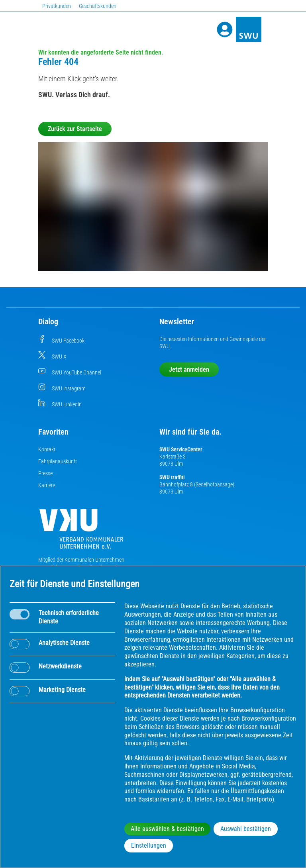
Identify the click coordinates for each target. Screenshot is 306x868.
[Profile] (225, 29)
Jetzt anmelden (189, 369)
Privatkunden (57, 6)
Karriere (47, 485)
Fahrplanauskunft (58, 461)
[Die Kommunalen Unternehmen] (81, 532)
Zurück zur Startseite (75, 129)
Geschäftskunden (98, 6)
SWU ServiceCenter (181, 449)
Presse (45, 473)
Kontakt (47, 449)
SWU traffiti (172, 477)
